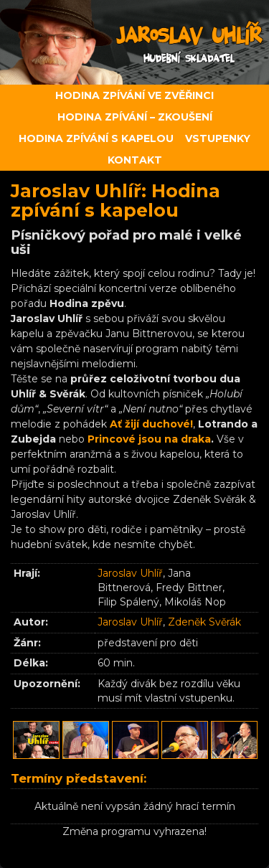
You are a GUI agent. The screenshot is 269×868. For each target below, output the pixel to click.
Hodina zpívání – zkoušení (135, 117)
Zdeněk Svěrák (204, 622)
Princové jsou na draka (149, 439)
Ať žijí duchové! (151, 424)
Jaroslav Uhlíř (130, 573)
